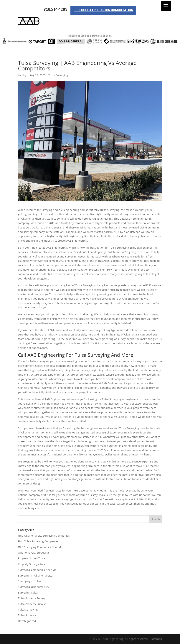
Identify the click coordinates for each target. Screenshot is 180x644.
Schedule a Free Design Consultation (103, 10)
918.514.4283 (55, 9)
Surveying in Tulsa (29, 581)
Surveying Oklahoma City (33, 587)
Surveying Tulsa (28, 593)
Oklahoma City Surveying (33, 553)
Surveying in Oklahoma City (35, 576)
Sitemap (157, 639)
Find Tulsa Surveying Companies (38, 541)
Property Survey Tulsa (32, 558)
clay (24, 75)
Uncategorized (27, 621)
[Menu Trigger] (166, 6)
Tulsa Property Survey (32, 598)
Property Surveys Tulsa (32, 564)
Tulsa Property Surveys (32, 604)
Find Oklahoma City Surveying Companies (44, 536)
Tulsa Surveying (58, 75)
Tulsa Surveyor (27, 615)
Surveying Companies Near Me (37, 570)
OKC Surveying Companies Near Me (40, 547)
